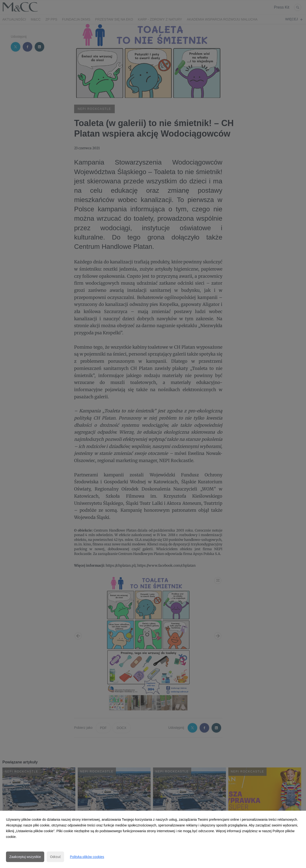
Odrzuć (55, 857)
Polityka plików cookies (87, 857)
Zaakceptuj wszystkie (25, 857)
